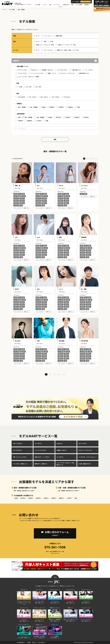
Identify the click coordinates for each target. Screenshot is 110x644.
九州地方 (69, 498)
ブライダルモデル (17, 450)
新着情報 (87, 5)
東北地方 (23, 498)
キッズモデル (60, 457)
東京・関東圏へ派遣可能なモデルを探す (24, 491)
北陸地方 (31, 498)
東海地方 (38, 498)
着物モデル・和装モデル (41, 464)
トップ (4, 10)
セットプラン (57, 5)
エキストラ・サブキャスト (85, 450)
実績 (72, 5)
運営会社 (34, 642)
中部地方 (46, 498)
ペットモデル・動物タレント (20, 464)
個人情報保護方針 (21, 642)
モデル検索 (38, 5)
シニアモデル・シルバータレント (87, 457)
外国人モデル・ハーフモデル (42, 457)
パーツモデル (38, 443)
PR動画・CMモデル (62, 450)
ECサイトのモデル (18, 443)
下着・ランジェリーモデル (20, 457)
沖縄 (75, 498)
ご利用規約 (29, 642)
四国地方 (61, 498)
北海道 (16, 498)
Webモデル (60, 443)
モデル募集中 (81, 2)
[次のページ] (97, 159)
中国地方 (54, 498)
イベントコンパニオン (40, 450)
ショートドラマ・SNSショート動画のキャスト (65, 464)
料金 (50, 5)
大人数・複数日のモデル (85, 464)
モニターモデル (82, 443)
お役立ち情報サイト (42, 642)
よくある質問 (79, 5)
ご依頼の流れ (66, 5)
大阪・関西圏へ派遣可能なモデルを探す (68, 491)
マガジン (61, 6)
